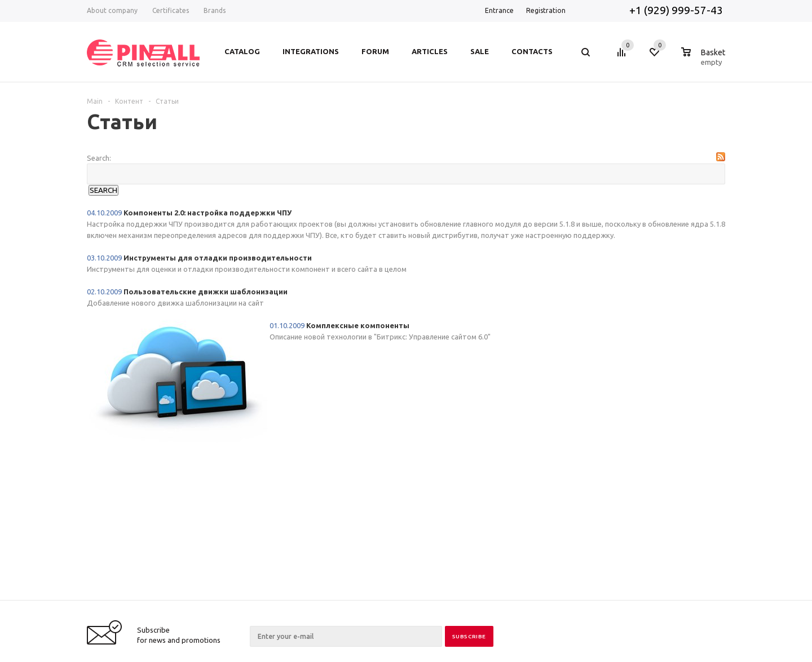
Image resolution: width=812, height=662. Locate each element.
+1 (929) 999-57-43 (677, 10)
